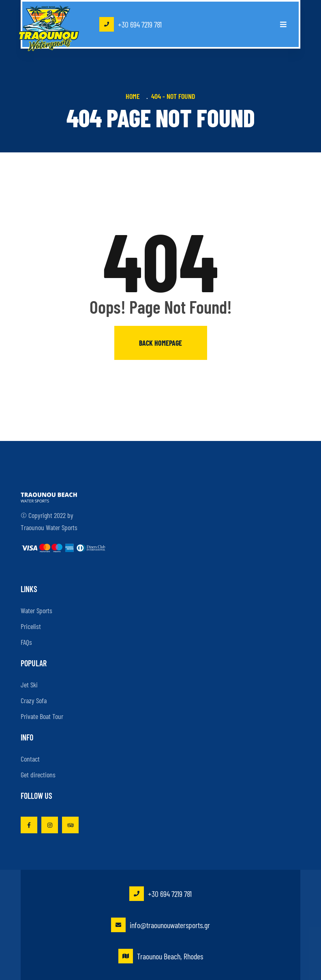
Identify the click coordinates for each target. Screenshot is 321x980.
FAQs (26, 642)
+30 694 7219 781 (131, 24)
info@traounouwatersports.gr (160, 925)
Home (134, 96)
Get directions (38, 775)
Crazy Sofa (34, 700)
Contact (30, 759)
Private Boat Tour (42, 716)
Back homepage (160, 343)
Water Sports (36, 610)
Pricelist (31, 626)
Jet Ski (29, 685)
